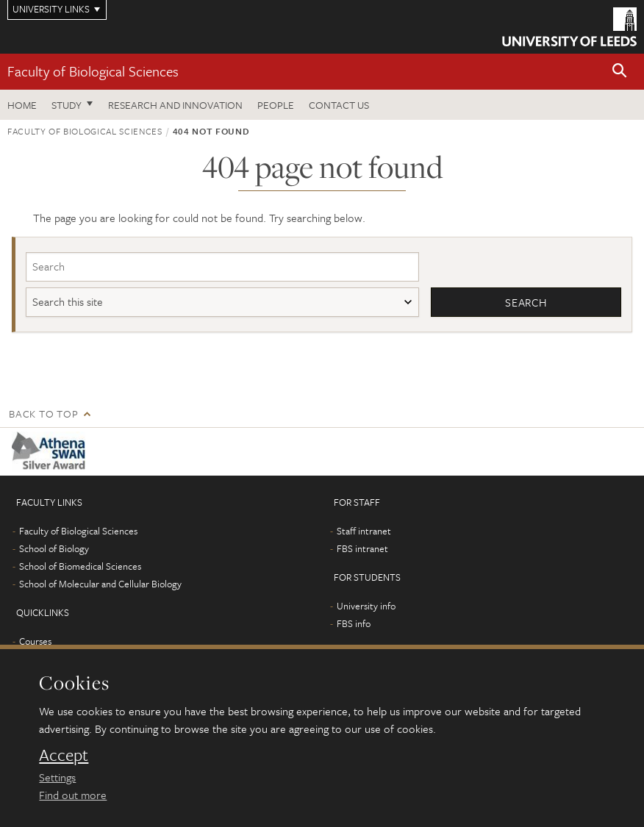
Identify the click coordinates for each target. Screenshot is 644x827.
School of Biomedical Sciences (80, 566)
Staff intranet (364, 531)
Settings (57, 777)
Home (22, 105)
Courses (35, 641)
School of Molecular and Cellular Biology (100, 584)
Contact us (339, 105)
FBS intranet (362, 548)
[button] (620, 72)
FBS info (354, 623)
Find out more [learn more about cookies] (73, 795)
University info (366, 606)
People (276, 105)
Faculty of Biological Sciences (93, 71)
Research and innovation (175, 105)
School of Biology (54, 548)
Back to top (43, 413)
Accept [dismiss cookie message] (64, 755)
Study (67, 105)
